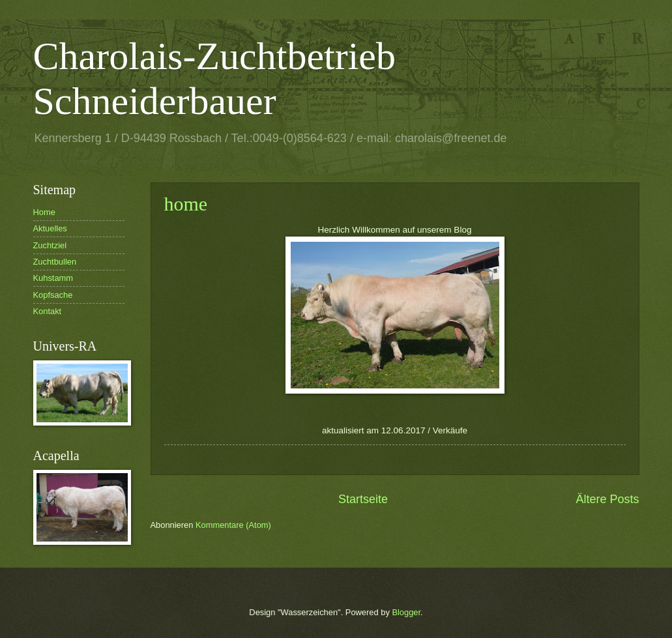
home (186, 204)
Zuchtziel (50, 245)
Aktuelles (50, 228)
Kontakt (48, 311)
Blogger (406, 612)
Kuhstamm (53, 278)
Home (44, 212)
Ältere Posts (607, 499)
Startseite (363, 499)
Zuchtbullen (55, 262)
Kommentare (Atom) (233, 525)
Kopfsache (53, 295)
